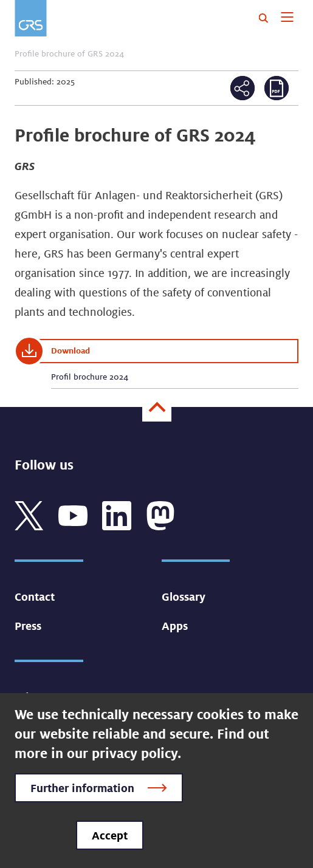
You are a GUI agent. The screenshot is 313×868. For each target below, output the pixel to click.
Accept (110, 835)
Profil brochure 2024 (90, 377)
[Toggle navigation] (287, 18)
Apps (175, 626)
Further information (82, 788)
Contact (35, 596)
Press (28, 626)
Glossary (184, 596)
